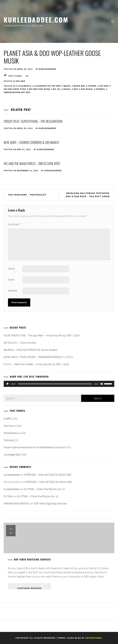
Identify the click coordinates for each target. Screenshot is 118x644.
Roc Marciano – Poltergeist (27, 195)
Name (11, 269)
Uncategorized (12, 454)
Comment (15, 224)
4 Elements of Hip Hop (47, 86)
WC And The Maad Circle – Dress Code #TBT (32, 163)
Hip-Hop (21, 81)
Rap (76, 89)
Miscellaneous (12, 433)
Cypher (92, 86)
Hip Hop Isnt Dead (39, 89)
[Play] (8, 384)
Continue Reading (29, 588)
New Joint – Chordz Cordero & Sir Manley (31, 142)
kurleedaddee (48, 69)
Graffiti (8, 418)
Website (13, 291)
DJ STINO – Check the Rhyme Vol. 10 (44, 489)
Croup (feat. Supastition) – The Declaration (33, 121)
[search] (113, 21)
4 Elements (24, 86)
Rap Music (87, 89)
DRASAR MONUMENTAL (17, 503)
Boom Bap (79, 86)
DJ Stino (8, 496)
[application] (59, 384)
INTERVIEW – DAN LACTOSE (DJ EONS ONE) (48, 475)
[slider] (55, 384)
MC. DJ (57, 89)
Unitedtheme (94, 638)
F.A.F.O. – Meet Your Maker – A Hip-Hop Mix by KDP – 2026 (36, 364)
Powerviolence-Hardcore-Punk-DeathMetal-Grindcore (34, 447)
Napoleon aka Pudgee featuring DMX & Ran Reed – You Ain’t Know (88, 195)
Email (11, 280)
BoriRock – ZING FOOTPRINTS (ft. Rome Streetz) (30, 350)
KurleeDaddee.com (36, 19)
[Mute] (102, 384)
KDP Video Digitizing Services (50, 503)
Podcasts (9, 440)
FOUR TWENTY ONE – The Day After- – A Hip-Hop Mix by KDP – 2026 (42, 335)
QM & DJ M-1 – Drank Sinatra (20, 343)
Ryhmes (100, 89)
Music (67, 89)
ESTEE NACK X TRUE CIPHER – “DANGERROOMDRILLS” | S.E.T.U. (38, 357)
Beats (67, 86)
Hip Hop (104, 86)
